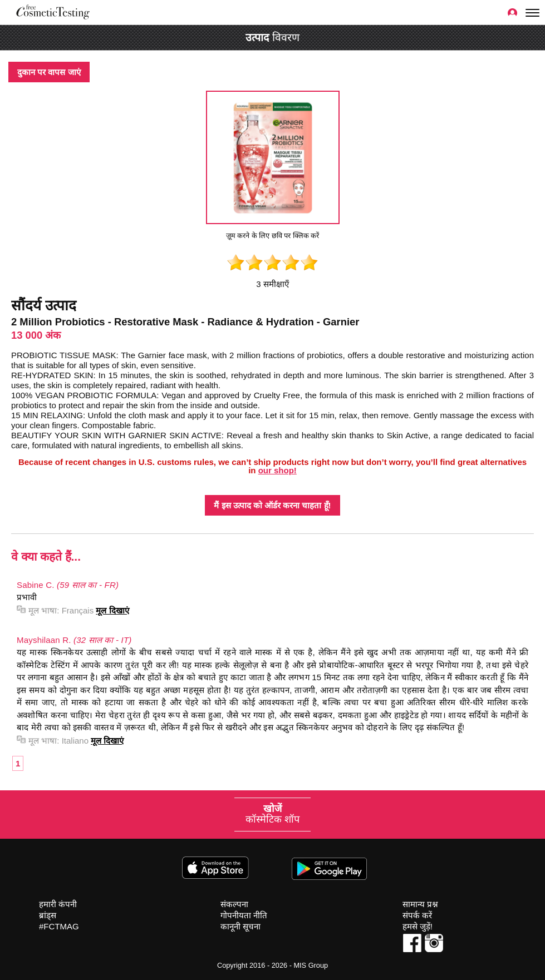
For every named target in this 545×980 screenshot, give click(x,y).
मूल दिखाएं (112, 610)
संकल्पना (234, 904)
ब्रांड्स (48, 915)
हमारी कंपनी (58, 904)
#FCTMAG (59, 926)
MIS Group (311, 965)
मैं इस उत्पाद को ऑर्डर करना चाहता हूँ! (272, 505)
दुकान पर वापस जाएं (49, 72)
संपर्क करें (417, 915)
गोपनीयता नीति (244, 915)
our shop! (278, 470)
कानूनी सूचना (240, 926)
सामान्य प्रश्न (420, 904)
